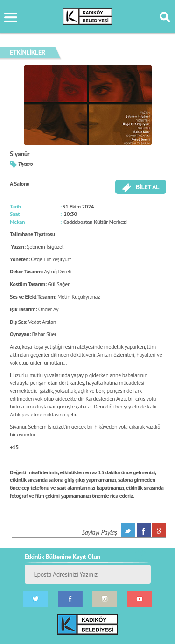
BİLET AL (141, 187)
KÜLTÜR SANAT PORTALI (87, 16)
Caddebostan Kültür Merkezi (95, 222)
